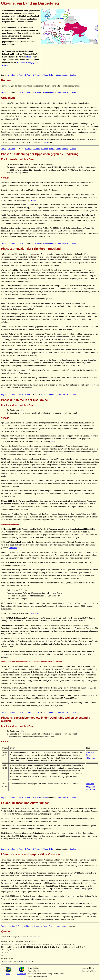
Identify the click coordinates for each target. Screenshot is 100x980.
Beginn (4, 92)
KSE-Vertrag (34, 613)
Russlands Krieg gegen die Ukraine (91, 787)
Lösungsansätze (62, 75)
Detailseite (13, 548)
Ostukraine (90, 752)
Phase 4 (29, 57)
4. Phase (44, 75)
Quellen (73, 75)
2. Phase (28, 75)
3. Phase (36, 75)
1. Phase (20, 75)
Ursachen (11, 75)
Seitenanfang (21, 974)
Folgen (52, 75)
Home (8, 974)
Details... (35, 200)
